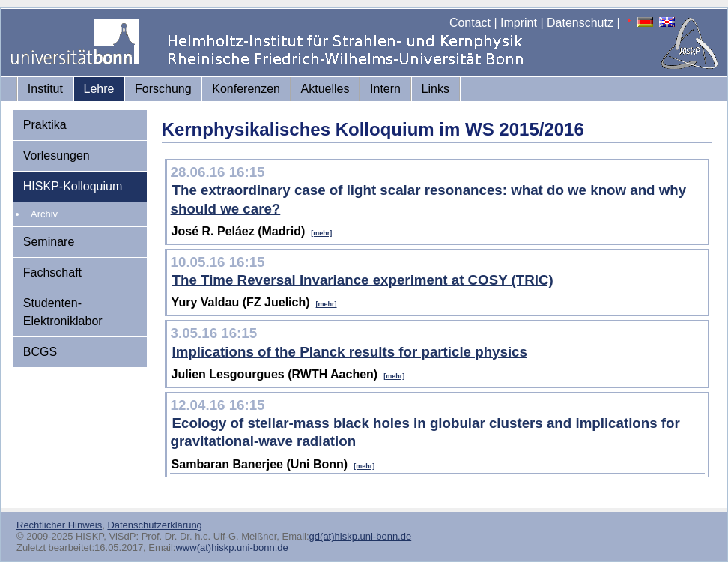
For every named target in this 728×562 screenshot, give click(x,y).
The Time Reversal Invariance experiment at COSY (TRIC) (363, 280)
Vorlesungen (57, 155)
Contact (470, 23)
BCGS (40, 352)
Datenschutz (580, 23)
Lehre (99, 89)
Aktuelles (325, 89)
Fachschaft (52, 272)
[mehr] (321, 233)
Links (436, 89)
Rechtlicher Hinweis (59, 525)
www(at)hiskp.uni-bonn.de (231, 547)
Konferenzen (246, 89)
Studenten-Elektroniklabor (63, 312)
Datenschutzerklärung (154, 525)
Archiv (44, 214)
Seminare (49, 242)
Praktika (45, 125)
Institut (45, 89)
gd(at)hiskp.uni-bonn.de (361, 536)
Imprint (519, 23)
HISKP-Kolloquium (73, 186)
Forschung (163, 89)
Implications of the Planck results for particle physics (350, 352)
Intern (385, 89)
